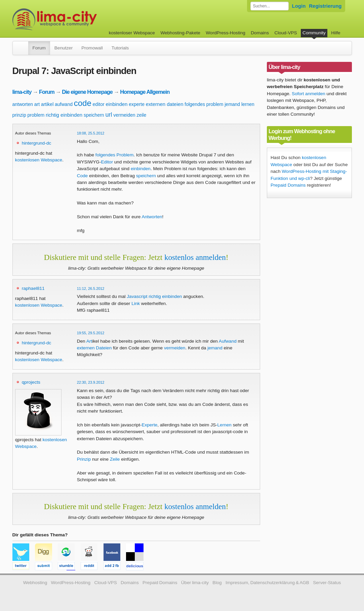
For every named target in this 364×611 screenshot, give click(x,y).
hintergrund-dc (37, 143)
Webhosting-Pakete (180, 33)
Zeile (115, 459)
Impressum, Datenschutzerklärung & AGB (267, 583)
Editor (107, 162)
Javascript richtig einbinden (154, 296)
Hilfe (336, 33)
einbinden (116, 104)
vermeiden (124, 115)
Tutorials (120, 48)
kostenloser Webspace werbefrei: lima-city (80, 19)
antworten (23, 104)
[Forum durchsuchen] (270, 6)
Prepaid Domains (288, 185)
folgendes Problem (114, 155)
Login (299, 6)
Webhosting (35, 583)
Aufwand (228, 341)
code (83, 103)
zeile (141, 115)
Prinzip (84, 459)
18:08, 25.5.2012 (91, 133)
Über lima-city (195, 583)
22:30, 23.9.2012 (91, 382)
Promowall (92, 48)
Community (314, 33)
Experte (149, 425)
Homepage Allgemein (145, 92)
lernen (248, 104)
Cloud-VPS (286, 33)
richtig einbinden (64, 115)
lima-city (22, 92)
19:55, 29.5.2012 (91, 333)
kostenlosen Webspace (39, 160)
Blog (217, 583)
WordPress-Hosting (226, 33)
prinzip (19, 115)
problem (36, 115)
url (109, 115)
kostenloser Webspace (132, 33)
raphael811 (33, 288)
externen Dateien (94, 348)
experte (137, 104)
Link (136, 303)
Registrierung (325, 6)
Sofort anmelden (309, 94)
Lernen (225, 425)
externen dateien (165, 104)
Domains (260, 33)
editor (99, 104)
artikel (47, 104)
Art (89, 341)
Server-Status (327, 583)
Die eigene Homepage (87, 92)
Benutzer (64, 48)
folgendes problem (204, 104)
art (37, 104)
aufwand (64, 104)
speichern (94, 115)
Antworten (152, 217)
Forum (39, 48)
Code (83, 176)
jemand (232, 104)
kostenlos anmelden (195, 257)
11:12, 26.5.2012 (91, 289)
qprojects (31, 382)
